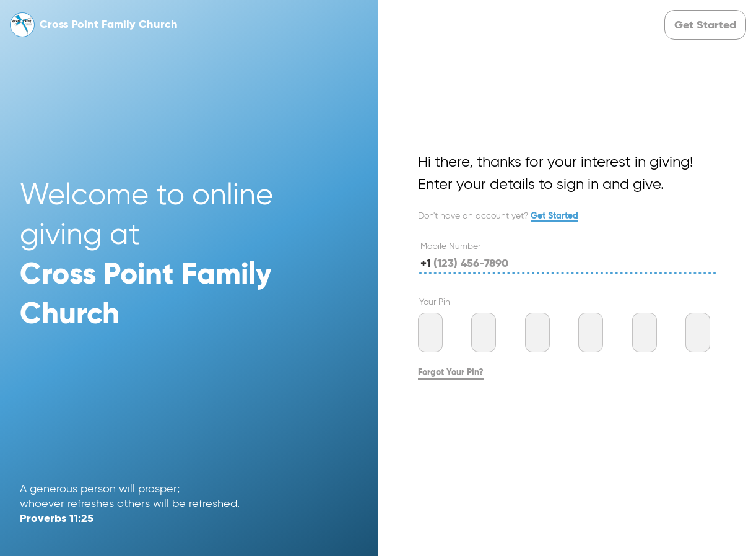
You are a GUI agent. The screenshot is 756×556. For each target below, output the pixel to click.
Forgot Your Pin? (451, 373)
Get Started (554, 216)
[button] (705, 25)
